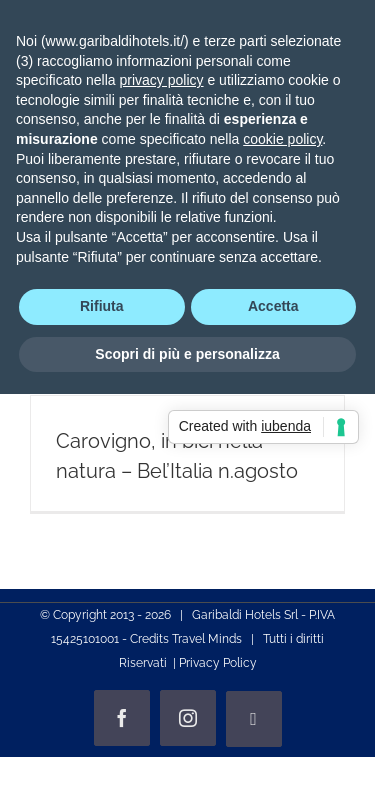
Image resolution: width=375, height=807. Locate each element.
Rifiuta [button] (102, 306)
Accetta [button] (273, 306)
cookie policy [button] (282, 139)
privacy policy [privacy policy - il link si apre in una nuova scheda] (162, 80)
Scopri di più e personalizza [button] (187, 354)
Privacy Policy (218, 663)
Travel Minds (207, 639)
